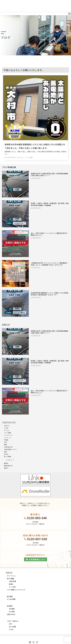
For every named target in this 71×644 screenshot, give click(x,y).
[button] (69, 14)
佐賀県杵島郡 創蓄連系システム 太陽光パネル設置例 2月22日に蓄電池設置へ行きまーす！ (50, 294)
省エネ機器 (7, 456)
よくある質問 (11, 599)
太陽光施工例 (8, 447)
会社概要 (12, 609)
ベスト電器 (30, 157)
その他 (6, 428)
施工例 (6, 454)
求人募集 (12, 612)
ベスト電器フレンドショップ (16, 590)
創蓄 (5, 445)
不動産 (6, 440)
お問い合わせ (11, 614)
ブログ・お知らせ (13, 621)
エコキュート (23, 157)
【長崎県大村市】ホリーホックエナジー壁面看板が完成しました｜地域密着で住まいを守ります (49, 264)
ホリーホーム (11, 576)
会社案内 (10, 606)
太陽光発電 (12, 581)
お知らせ (7, 426)
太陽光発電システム (10, 449)
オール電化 (12, 587)
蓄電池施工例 (8, 466)
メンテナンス (8, 435)
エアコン (7, 430)
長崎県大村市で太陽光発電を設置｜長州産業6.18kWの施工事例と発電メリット (49, 175)
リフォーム (7, 437)
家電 (5, 452)
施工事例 (10, 596)
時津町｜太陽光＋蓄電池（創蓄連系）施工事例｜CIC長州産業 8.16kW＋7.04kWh (50, 204)
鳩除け (6, 468)
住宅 (5, 442)
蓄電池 (6, 463)
